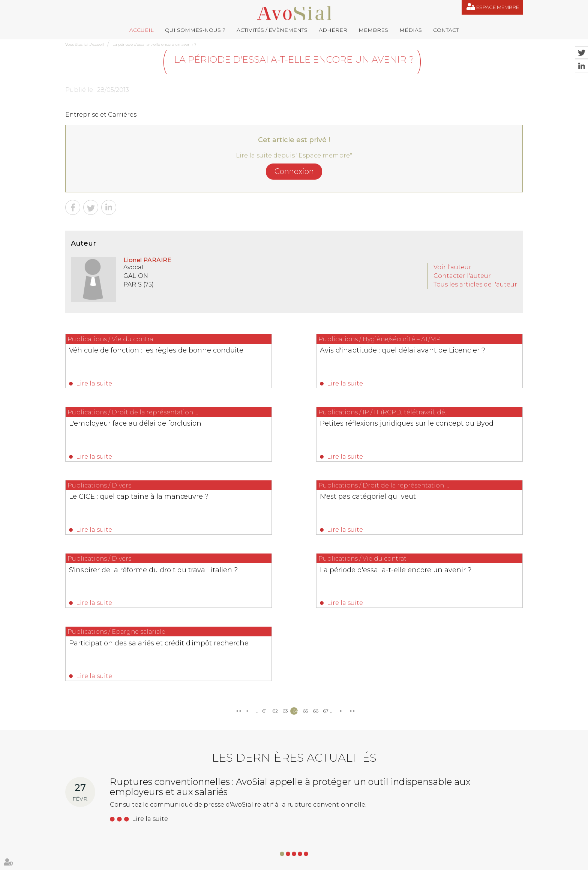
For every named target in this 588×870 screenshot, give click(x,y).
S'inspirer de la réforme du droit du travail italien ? (128, 507)
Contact (446, 30)
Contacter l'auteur (462, 276)
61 (265, 574)
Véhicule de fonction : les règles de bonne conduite (128, 354)
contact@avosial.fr (401, 778)
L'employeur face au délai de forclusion (440, 354)
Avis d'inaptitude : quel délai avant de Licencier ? (289, 354)
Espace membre (498, 7)
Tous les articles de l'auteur (475, 284)
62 (275, 574)
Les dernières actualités (294, 621)
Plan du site (291, 862)
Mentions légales (326, 862)
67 (326, 574)
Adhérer (333, 30)
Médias (411, 30)
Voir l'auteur (452, 267)
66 (316, 574)
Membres (373, 30)
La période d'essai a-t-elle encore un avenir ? (154, 44)
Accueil (142, 30)
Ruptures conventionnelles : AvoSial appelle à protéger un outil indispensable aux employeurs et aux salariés (290, 650)
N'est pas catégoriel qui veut (440, 426)
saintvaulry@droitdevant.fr (369, 816)
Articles (397, 862)
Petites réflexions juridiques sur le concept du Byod (126, 430)
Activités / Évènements (272, 30)
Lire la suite (94, 383)
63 (285, 574)
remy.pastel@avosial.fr (328, 778)
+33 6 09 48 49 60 (450, 816)
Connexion (294, 171)
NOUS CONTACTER (107, 838)
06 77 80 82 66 (99, 789)
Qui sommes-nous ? (195, 30)
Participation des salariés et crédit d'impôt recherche (449, 507)
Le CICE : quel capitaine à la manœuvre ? (277, 430)
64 (295, 574)
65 (305, 574)
